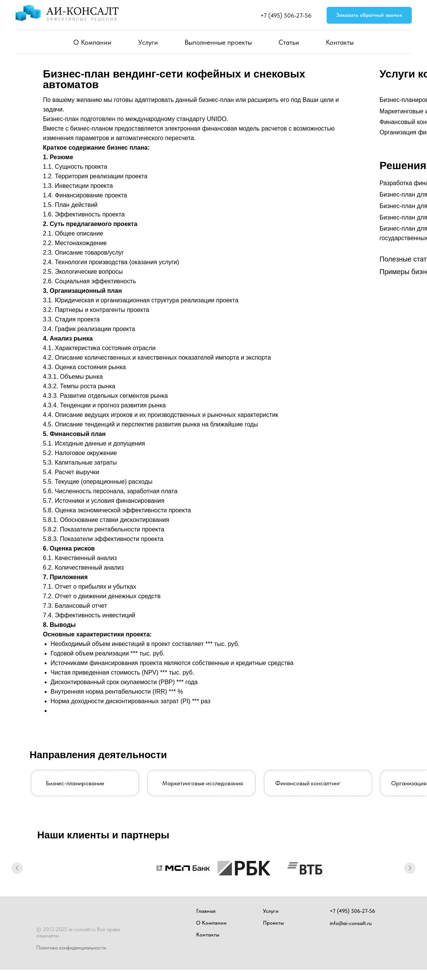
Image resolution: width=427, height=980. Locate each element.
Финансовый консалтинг (308, 783)
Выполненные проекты (218, 42)
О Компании (92, 42)
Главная (206, 911)
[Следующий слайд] (410, 868)
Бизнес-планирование (75, 783)
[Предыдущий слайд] (17, 868)
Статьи (289, 42)
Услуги (148, 42)
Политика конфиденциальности (71, 948)
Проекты (273, 923)
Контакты (340, 42)
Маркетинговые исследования (203, 783)
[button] (369, 15)
